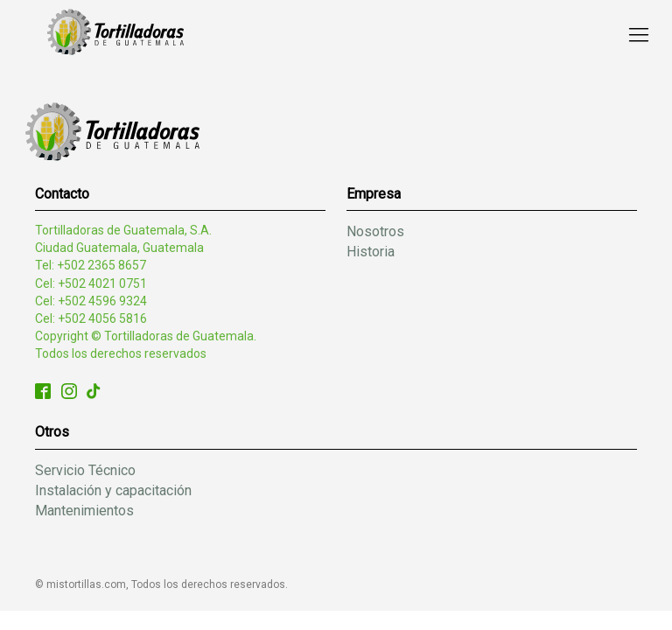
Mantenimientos (84, 511)
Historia (371, 252)
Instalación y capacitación (113, 490)
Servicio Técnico (85, 470)
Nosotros (375, 231)
